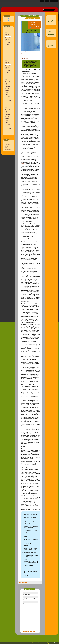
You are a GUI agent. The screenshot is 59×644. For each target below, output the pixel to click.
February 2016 (8, 96)
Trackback (32, 22)
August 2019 (7, 68)
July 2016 (7, 86)
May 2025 (7, 47)
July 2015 (7, 114)
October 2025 (8, 35)
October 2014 (8, 132)
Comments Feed (35, 24)
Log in (42, 1)
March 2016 (7, 94)
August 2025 (7, 40)
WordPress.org (8, 147)
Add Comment (33, 20)
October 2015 (8, 107)
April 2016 (7, 92)
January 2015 (8, 126)
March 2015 (7, 122)
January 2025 (8, 49)
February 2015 (8, 124)
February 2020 (8, 53)
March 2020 (7, 51)
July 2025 (7, 42)
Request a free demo (26, 33)
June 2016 (7, 88)
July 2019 (7, 70)
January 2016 (8, 98)
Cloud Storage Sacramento (30, 13)
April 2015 (7, 120)
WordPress (42, 643)
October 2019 (8, 63)
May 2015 (7, 118)
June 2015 (7, 116)
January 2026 (8, 27)
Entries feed (7, 142)
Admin (6, 16)
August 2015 (7, 112)
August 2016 (7, 84)
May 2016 (7, 90)
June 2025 (7, 45)
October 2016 (8, 79)
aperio (6, 18)
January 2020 (8, 55)
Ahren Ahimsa (54, 643)
